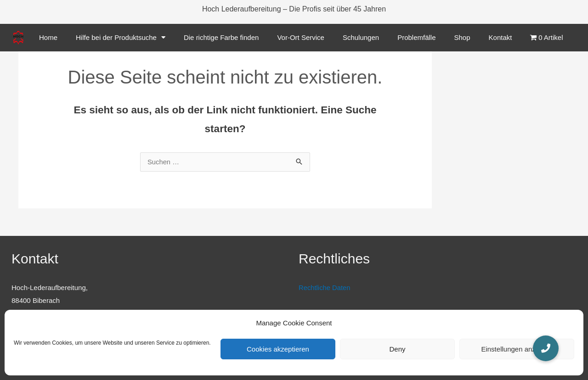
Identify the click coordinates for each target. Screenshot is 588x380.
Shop (462, 37)
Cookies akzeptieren (278, 349)
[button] (546, 348)
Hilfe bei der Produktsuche (121, 37)
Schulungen (361, 37)
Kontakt (500, 37)
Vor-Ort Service (301, 37)
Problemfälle (416, 37)
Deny (397, 349)
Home (48, 37)
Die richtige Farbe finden (221, 37)
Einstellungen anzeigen (517, 349)
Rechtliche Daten (325, 288)
